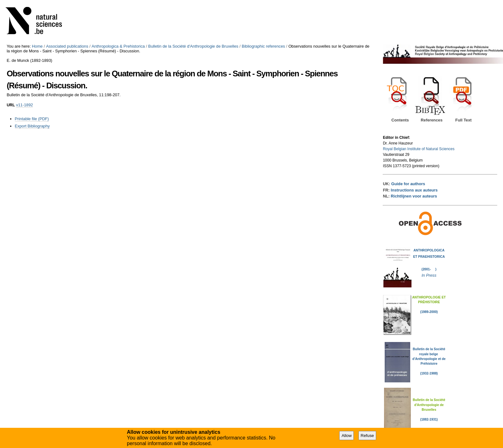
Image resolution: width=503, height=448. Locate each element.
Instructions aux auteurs (414, 190)
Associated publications (67, 46)
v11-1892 (24, 105)
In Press (429, 275)
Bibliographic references (263, 46)
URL (11, 105)
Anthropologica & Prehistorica (118, 46)
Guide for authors (408, 184)
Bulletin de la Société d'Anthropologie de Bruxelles (193, 46)
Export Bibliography (32, 126)
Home (37, 46)
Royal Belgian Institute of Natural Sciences (419, 149)
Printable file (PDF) (32, 119)
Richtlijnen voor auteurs (414, 196)
